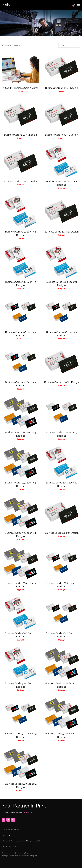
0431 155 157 (13, 846)
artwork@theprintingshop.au (20, 853)
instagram (13, 820)
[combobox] (69, 45)
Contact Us (27, 813)
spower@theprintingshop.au (26, 856)
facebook (3, 820)
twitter (8, 820)
